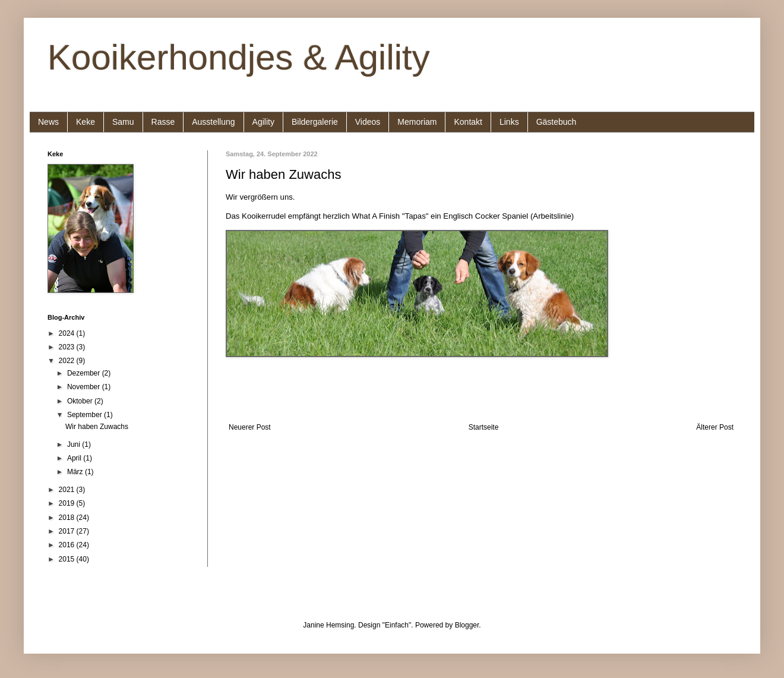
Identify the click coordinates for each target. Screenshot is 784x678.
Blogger (467, 625)
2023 (68, 347)
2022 (68, 361)
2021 (68, 490)
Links (509, 122)
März (76, 472)
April (75, 458)
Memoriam (417, 122)
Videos (368, 122)
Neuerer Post (250, 427)
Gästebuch (557, 122)
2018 (68, 518)
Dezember (85, 373)
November (85, 387)
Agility (263, 122)
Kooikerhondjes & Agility (239, 57)
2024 (68, 333)
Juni (75, 444)
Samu (123, 122)
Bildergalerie (315, 122)
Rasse (163, 122)
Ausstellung (213, 122)
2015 (68, 559)
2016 (68, 545)
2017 (68, 531)
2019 (68, 503)
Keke (86, 122)
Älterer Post (715, 427)
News (48, 122)
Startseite (484, 427)
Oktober (81, 401)
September (86, 415)
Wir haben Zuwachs (97, 427)
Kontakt (468, 122)
